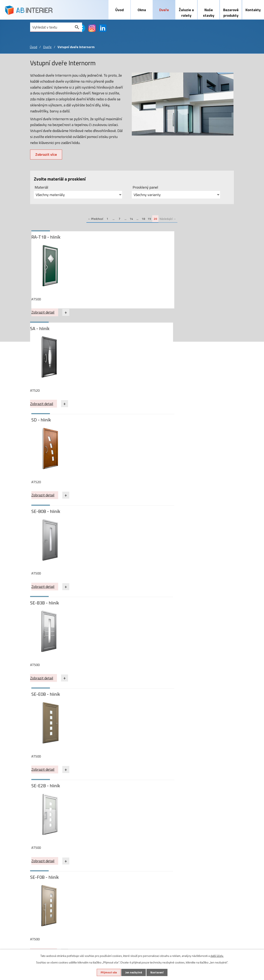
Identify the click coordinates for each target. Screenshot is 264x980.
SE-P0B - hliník (177, 423)
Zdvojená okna (41, 884)
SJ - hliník (172, 515)
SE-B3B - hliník (112, 330)
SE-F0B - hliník (112, 423)
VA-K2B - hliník (47, 700)
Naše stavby (209, 13)
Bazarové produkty (231, 13)
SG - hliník (108, 515)
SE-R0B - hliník (47, 515)
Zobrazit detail (45, 313)
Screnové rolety (104, 873)
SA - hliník (108, 238)
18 (143, 219)
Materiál (41, 188)
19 (149, 219)
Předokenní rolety (105, 867)
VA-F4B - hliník (177, 608)
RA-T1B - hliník (48, 238)
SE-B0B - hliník (47, 330)
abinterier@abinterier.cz (213, 864)
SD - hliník (173, 238)
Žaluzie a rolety (186, 13)
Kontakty (253, 10)
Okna (142, 10)
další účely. (217, 955)
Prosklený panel (145, 188)
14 (131, 219)
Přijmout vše (107, 972)
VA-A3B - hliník (48, 608)
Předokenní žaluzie (106, 861)
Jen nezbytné (133, 972)
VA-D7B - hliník (113, 608)
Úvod (120, 10)
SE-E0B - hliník (177, 330)
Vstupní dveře (71, 855)
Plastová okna (41, 855)
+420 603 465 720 (208, 855)
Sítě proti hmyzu (104, 878)
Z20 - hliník (109, 700)
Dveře (164, 10)
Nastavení (159, 972)
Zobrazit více (47, 155)
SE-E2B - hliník (47, 423)
